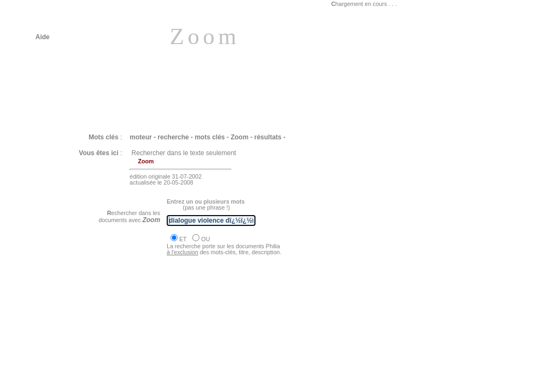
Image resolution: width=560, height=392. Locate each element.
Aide (42, 37)
